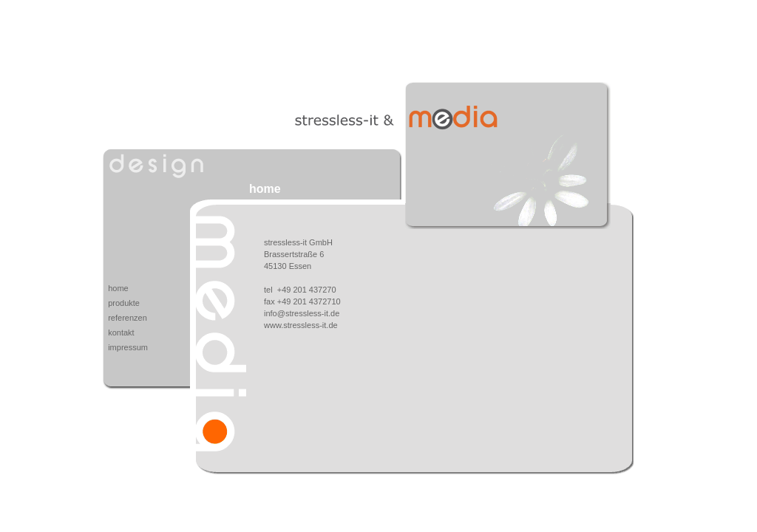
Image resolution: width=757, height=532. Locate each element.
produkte (124, 303)
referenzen (128, 318)
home (118, 288)
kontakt (121, 332)
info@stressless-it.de (302, 313)
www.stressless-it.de (301, 325)
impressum (128, 347)
